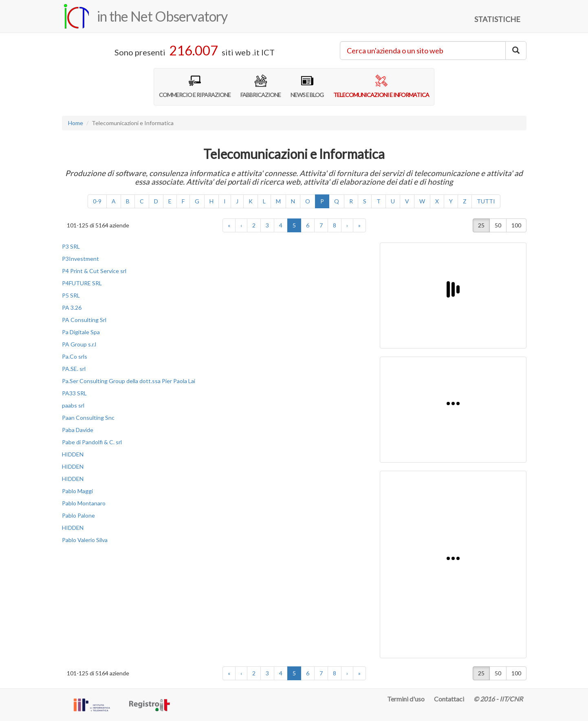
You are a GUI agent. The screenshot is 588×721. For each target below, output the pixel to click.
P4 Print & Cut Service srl (94, 271)
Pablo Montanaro (84, 503)
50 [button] (498, 225)
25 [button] (481, 225)
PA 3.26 (72, 308)
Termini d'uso (406, 699)
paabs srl (73, 405)
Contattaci (449, 699)
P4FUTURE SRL (82, 283)
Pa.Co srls (75, 356)
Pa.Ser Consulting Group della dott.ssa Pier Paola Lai (129, 381)
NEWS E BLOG (307, 86)
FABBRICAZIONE (261, 86)
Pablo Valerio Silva (85, 540)
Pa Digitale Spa (81, 332)
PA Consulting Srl (84, 320)
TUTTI (486, 201)
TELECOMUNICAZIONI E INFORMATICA (381, 86)
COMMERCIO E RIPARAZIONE (195, 86)
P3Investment (80, 259)
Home (76, 123)
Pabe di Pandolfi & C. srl (92, 442)
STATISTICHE (497, 19)
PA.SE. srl (74, 369)
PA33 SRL (74, 393)
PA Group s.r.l (79, 344)
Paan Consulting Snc (88, 418)
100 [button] (516, 225)
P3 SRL (71, 246)
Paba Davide (78, 430)
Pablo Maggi (77, 491)
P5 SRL (71, 295)
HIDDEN (73, 454)
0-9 (97, 201)
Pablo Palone (78, 515)
